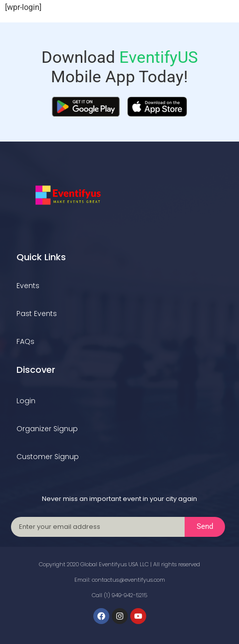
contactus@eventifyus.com (128, 580)
